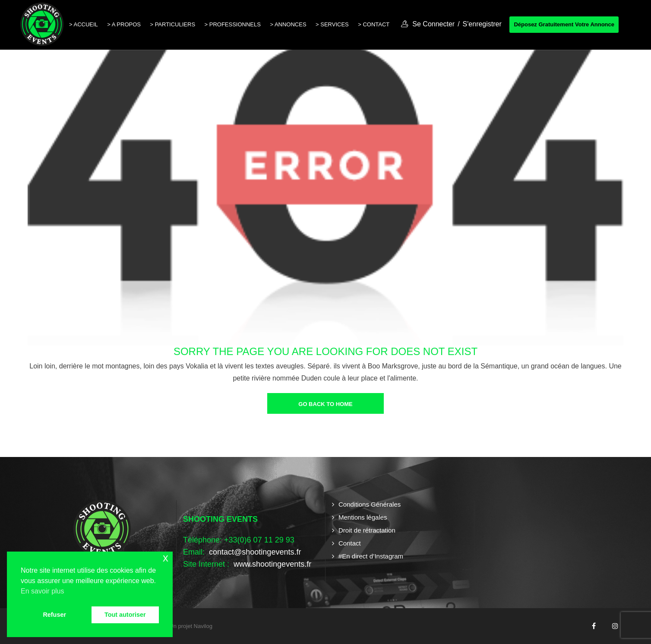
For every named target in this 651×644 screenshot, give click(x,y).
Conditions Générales (370, 504)
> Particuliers (172, 24)
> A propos (124, 24)
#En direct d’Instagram (371, 556)
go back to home (325, 404)
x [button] (166, 558)
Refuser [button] (54, 615)
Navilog (203, 626)
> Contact (374, 24)
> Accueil (84, 24)
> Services (332, 24)
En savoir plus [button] (43, 591)
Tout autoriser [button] (125, 615)
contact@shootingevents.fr (255, 552)
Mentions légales (363, 517)
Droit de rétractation (367, 530)
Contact (350, 543)
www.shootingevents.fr (271, 564)
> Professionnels (233, 24)
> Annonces (288, 24)
